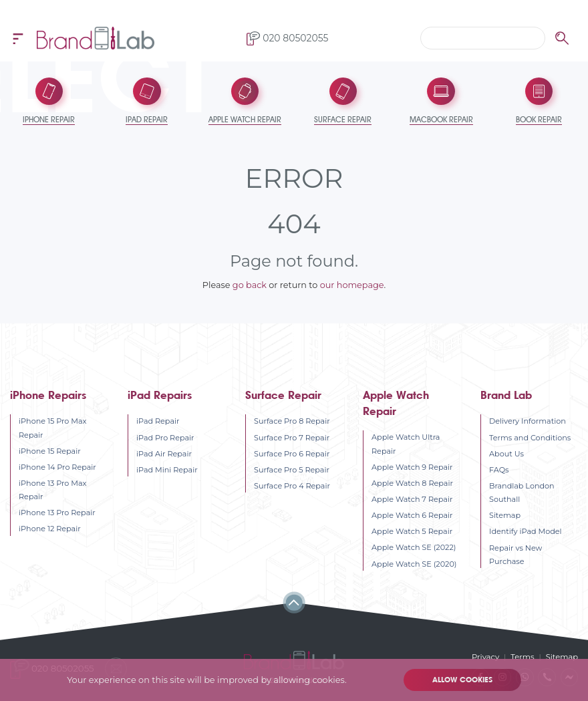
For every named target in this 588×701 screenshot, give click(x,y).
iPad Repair (158, 420)
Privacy (487, 656)
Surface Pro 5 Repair (292, 468)
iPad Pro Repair (165, 436)
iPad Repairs (160, 394)
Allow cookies (462, 680)
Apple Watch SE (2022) (414, 546)
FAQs (499, 468)
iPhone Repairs (48, 394)
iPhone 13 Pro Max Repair (52, 488)
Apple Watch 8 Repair (412, 482)
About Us (506, 452)
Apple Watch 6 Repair (412, 514)
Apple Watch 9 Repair (412, 466)
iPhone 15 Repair (50, 450)
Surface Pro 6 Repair (292, 452)
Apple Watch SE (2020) (414, 563)
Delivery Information (528, 420)
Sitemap (505, 514)
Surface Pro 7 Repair (292, 436)
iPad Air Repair (164, 452)
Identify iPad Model (526, 530)
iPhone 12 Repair (50, 527)
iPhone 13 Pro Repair (57, 511)
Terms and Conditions (530, 436)
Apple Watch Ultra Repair (406, 442)
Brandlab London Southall (522, 491)
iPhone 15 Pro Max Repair (53, 426)
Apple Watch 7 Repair (412, 498)
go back (250, 284)
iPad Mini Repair (167, 468)
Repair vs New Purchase (516, 553)
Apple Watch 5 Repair (412, 530)
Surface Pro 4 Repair (292, 484)
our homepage (352, 284)
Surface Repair (283, 394)
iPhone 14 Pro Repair (57, 466)
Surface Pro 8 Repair (292, 420)
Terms (524, 656)
